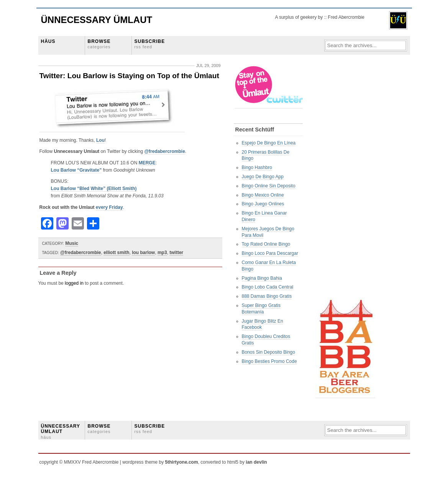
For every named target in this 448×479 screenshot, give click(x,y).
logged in (74, 283)
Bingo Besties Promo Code (269, 361)
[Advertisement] (346, 180)
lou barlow (143, 253)
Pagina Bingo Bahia (262, 278)
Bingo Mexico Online (263, 195)
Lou (100, 140)
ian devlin (256, 462)
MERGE (147, 163)
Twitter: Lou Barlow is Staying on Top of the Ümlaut (129, 76)
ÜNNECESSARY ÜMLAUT (61, 431)
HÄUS (48, 41)
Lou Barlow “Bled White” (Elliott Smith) (94, 189)
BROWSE (99, 44)
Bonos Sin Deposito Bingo (268, 352)
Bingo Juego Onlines (263, 204)
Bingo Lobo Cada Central (268, 287)
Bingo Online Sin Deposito (269, 186)
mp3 (162, 253)
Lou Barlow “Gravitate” (76, 170)
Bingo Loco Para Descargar (270, 253)
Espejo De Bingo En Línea (269, 143)
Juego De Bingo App (263, 177)
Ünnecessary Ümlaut (97, 20)
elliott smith (116, 253)
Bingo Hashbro (257, 167)
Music (72, 243)
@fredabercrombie (164, 151)
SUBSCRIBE (150, 44)
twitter (176, 253)
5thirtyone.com (182, 462)
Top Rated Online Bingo (266, 244)
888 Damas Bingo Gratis (267, 296)
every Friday (109, 207)
